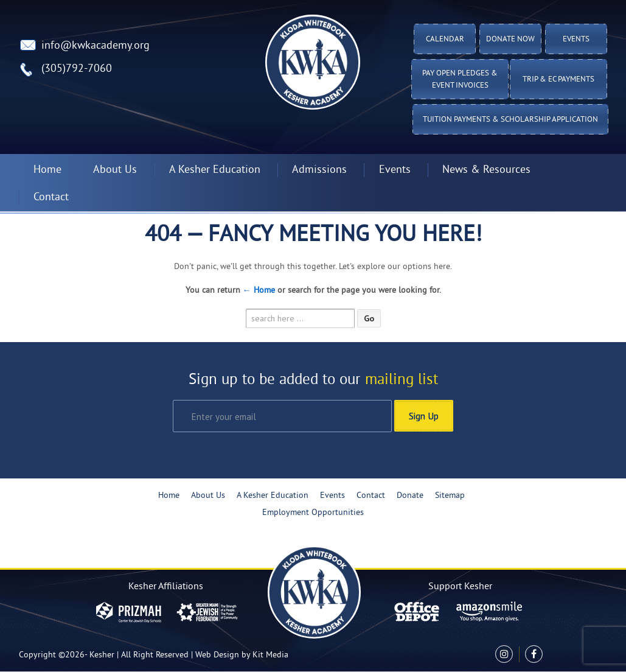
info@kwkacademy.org (96, 46)
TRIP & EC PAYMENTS (558, 80)
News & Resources (486, 170)
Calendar (445, 40)
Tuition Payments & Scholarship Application (510, 120)
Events (576, 40)
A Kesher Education (215, 170)
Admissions (319, 170)
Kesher (102, 655)
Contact (51, 198)
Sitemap (450, 496)
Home (47, 170)
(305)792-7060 (77, 69)
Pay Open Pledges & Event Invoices (460, 80)
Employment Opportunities (313, 513)
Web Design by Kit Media (242, 655)
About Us (115, 170)
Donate (410, 496)
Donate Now (510, 40)
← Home (259, 291)
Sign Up (424, 416)
